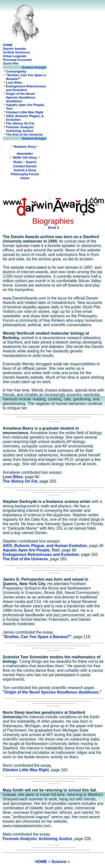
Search (31, 162)
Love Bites (14, 83)
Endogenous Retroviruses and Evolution (26, 88)
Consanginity (16, 71)
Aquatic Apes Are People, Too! (31, 550)
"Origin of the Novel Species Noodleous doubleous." (52, 692)
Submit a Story (25, 170)
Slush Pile (11, 63)
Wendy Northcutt (19, 333)
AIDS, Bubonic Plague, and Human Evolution (45, 546)
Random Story (25, 147)
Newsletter (25, 154)
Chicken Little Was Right (25, 112)
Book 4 (53, 228)
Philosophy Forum (25, 174)
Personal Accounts (17, 60)
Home (25, 178)
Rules (18, 162)
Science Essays (34, 67)
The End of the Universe (24, 135)
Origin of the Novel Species (21, 97)
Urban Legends (15, 56)
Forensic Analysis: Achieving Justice (20, 129)
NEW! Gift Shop (25, 158)
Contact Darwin (25, 166)
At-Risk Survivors (16, 52)
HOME (8, 45)
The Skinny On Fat (20, 123)
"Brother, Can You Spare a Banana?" (37, 637)
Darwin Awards (14, 49)
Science (59, 862)
